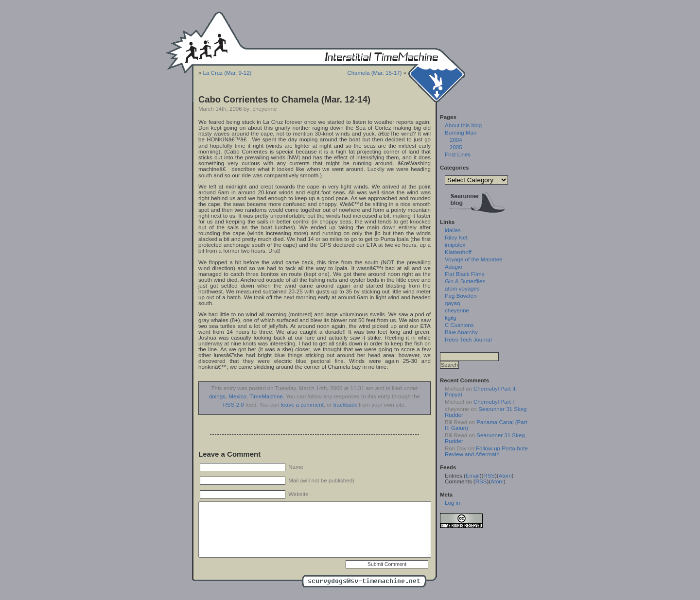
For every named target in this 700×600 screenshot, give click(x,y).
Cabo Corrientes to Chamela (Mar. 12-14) (284, 99)
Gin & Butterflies (465, 281)
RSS (489, 476)
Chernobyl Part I (494, 402)
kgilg (451, 318)
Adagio (454, 267)
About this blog (463, 125)
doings (217, 396)
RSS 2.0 (234, 405)
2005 (456, 147)
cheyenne (457, 310)
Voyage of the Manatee (473, 259)
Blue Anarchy (461, 332)
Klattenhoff (458, 252)
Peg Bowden (461, 296)
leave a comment (302, 405)
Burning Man (461, 133)
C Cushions (459, 325)
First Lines (458, 154)
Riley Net (456, 238)
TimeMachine (266, 396)
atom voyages (462, 289)
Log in (452, 503)
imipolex (455, 245)
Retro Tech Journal (468, 340)
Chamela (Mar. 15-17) (374, 73)
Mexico (237, 396)
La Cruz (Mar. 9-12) (227, 73)
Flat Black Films (464, 274)
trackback (345, 405)
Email (473, 476)
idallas (453, 230)
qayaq (452, 303)
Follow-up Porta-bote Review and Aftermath (486, 451)
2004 (456, 140)
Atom (505, 476)
